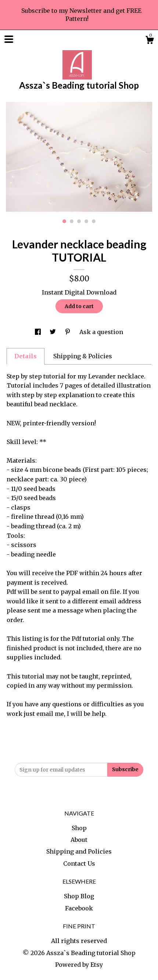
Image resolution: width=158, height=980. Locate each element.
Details (26, 356)
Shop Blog (79, 896)
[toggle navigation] (9, 39)
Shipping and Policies (79, 851)
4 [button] (86, 221)
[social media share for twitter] (53, 332)
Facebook (79, 908)
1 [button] (64, 221)
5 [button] (94, 221)
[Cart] (150, 41)
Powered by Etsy (79, 965)
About (79, 840)
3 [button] (79, 221)
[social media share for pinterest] (68, 332)
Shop (79, 828)
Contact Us (79, 863)
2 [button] (72, 221)
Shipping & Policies (83, 356)
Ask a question (101, 332)
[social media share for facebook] (39, 332)
